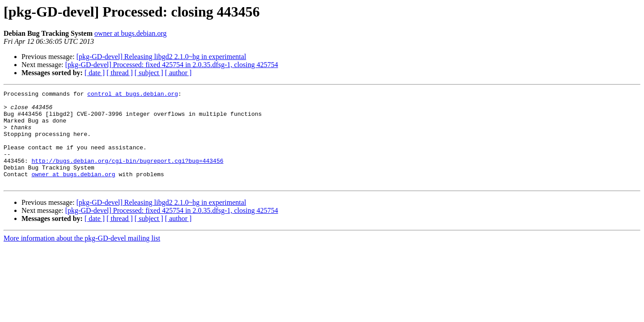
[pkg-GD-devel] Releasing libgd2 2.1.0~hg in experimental (161, 57)
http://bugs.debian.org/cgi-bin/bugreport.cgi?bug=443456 (127, 175)
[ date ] (95, 73)
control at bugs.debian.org (133, 95)
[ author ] (178, 73)
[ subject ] (149, 73)
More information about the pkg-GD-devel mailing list (82, 257)
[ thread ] (120, 73)
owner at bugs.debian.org (130, 33)
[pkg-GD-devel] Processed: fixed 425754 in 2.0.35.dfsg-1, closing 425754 (172, 65)
